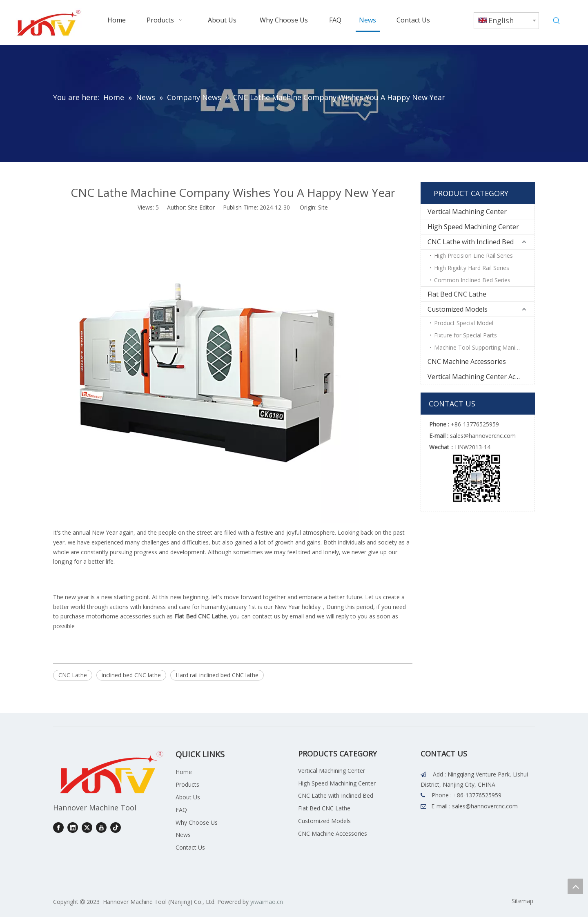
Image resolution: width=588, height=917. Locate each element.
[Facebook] (58, 827)
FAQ (181, 810)
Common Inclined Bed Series (472, 280)
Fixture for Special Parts (465, 335)
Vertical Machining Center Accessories (481, 377)
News (183, 835)
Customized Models (458, 309)
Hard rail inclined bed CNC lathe (217, 675)
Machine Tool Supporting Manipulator (484, 347)
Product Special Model (464, 323)
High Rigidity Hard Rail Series (472, 268)
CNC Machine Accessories (467, 361)
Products (187, 784)
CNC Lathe (73, 675)
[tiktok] (116, 827)
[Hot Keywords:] (557, 21)
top (575, 886)
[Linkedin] (73, 827)
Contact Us (190, 847)
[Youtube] (101, 827)
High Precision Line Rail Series (473, 255)
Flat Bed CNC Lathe (457, 294)
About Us (188, 797)
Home (184, 772)
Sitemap (522, 901)
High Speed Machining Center (473, 227)
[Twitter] (87, 827)
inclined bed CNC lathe (131, 675)
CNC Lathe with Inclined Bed (471, 242)
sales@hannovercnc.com (485, 806)
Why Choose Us (197, 822)
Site (323, 207)
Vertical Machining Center (467, 212)
